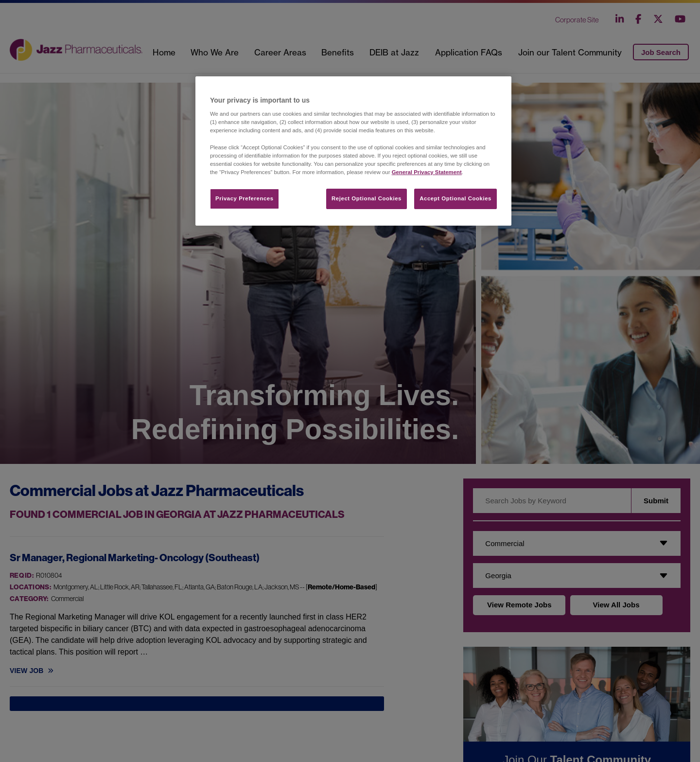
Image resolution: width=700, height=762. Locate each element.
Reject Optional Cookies (367, 198)
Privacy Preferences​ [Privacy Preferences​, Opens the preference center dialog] (245, 198)
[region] (353, 151)
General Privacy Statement (427, 172)
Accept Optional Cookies (455, 198)
